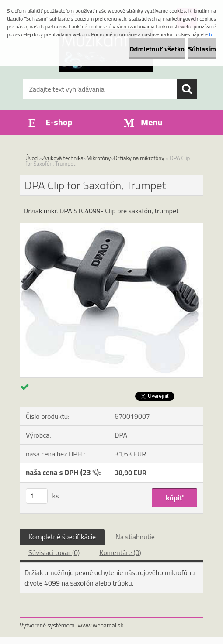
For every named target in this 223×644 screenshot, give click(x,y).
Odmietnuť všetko (157, 49)
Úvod (31, 158)
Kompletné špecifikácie (62, 537)
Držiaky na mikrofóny (139, 158)
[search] (187, 89)
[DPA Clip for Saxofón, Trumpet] (111, 226)
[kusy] (37, 496)
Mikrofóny (99, 158)
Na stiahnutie (135, 537)
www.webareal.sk (101, 625)
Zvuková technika (63, 158)
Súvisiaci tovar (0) (54, 552)
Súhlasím (202, 49)
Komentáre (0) (120, 552)
